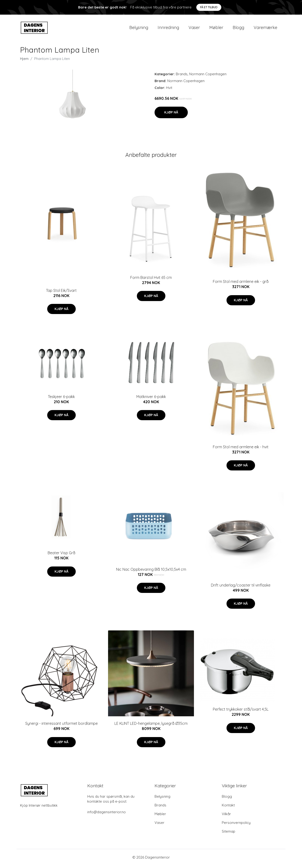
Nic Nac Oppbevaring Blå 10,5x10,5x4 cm (151, 572)
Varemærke (265, 29)
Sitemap (229, 834)
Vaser (194, 29)
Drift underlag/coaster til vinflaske (241, 587)
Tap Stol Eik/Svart (61, 293)
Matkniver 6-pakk (151, 399)
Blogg (238, 29)
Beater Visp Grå (61, 555)
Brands (182, 76)
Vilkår (226, 816)
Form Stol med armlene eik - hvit (241, 449)
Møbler (216, 29)
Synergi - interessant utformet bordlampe (61, 726)
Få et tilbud (209, 7)
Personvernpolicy (236, 825)
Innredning (168, 29)
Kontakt (228, 808)
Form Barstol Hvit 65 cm (151, 280)
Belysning (139, 29)
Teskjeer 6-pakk (61, 399)
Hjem (24, 61)
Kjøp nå (171, 115)
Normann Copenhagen (208, 76)
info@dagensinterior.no (107, 815)
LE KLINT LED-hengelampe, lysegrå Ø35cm (151, 726)
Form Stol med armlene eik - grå (241, 284)
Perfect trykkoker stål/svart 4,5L (241, 712)
